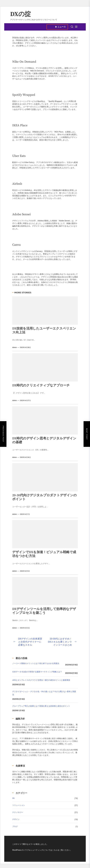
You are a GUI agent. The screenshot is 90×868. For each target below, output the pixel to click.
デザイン (16, 819)
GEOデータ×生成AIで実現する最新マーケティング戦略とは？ (37, 672)
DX (13, 798)
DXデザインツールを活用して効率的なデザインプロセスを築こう (44, 611)
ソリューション (19, 805)
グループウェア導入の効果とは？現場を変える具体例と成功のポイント (41, 706)
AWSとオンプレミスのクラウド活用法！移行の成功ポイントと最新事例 (41, 680)
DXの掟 (21, 14)
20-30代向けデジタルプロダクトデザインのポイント (44, 497)
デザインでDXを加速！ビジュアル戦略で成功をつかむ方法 (44, 554)
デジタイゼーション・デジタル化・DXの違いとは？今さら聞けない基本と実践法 (44, 693)
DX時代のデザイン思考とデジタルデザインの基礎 (44, 440)
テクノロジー (18, 812)
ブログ (15, 827)
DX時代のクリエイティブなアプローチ (41, 385)
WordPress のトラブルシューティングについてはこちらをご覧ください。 (42, 850)
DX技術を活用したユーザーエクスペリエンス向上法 (44, 330)
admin (15, 347)
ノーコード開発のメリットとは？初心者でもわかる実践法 (36, 664)
